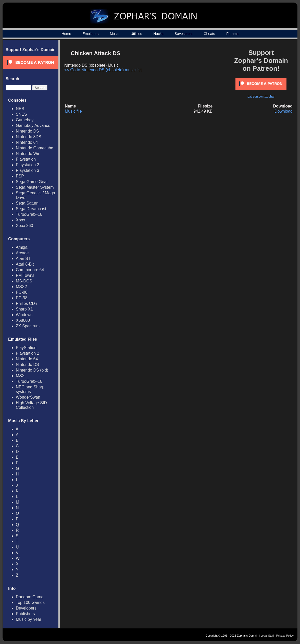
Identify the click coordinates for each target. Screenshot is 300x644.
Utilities (136, 34)
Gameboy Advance (33, 126)
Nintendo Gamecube (35, 148)
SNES (21, 114)
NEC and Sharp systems (30, 389)
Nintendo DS (27, 131)
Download (284, 111)
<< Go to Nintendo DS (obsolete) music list (103, 70)
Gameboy (25, 120)
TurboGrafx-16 (29, 214)
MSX (20, 376)
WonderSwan (28, 397)
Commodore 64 (30, 270)
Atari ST (23, 259)
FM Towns (25, 275)
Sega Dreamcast (31, 209)
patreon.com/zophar (261, 97)
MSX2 (21, 287)
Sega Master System (35, 187)
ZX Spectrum (28, 326)
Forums (232, 34)
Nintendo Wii (27, 154)
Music (115, 34)
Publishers (25, 614)
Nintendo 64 (27, 142)
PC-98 (22, 298)
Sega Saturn (27, 203)
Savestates (184, 34)
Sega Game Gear (32, 182)
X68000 (23, 320)
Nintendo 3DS (29, 137)
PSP (20, 176)
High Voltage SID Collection (31, 405)
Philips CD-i (27, 303)
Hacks (158, 34)
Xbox (20, 220)
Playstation (26, 159)
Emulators (90, 34)
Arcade (22, 253)
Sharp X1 (24, 309)
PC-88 (22, 292)
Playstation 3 (28, 170)
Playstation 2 (28, 165)
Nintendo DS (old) (32, 370)
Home (66, 34)
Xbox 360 (24, 226)
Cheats (209, 34)
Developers (26, 608)
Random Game (30, 597)
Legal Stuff (267, 636)
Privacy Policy (285, 636)
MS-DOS (24, 281)
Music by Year (29, 619)
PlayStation (26, 348)
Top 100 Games (30, 603)
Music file (73, 111)
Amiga (22, 247)
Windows (24, 315)
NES (20, 109)
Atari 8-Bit (25, 264)
